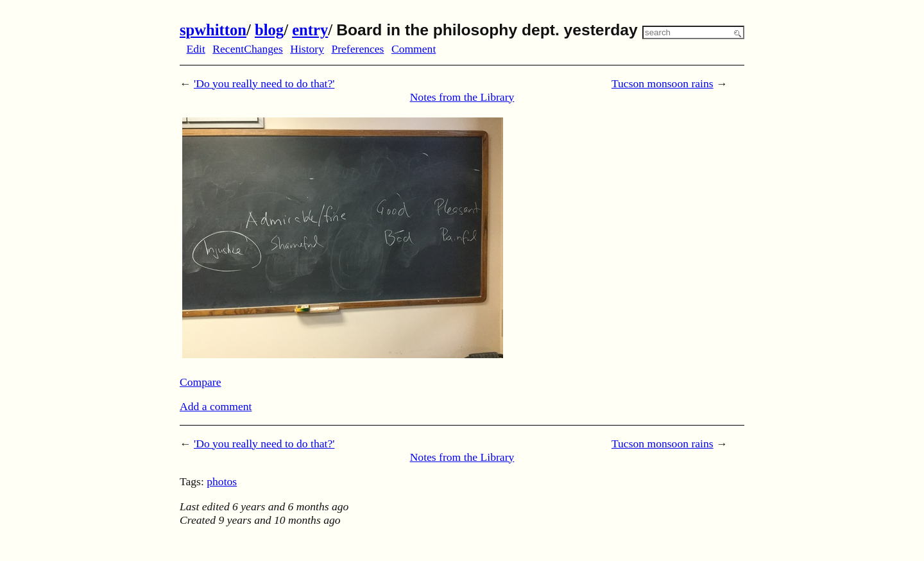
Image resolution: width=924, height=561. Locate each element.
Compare (201, 382)
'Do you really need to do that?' (264, 83)
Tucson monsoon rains (663, 83)
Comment (414, 49)
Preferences (357, 49)
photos (222, 481)
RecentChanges (247, 49)
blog (269, 30)
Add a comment (216, 406)
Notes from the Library (462, 97)
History (307, 49)
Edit (196, 49)
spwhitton (213, 30)
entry (310, 30)
